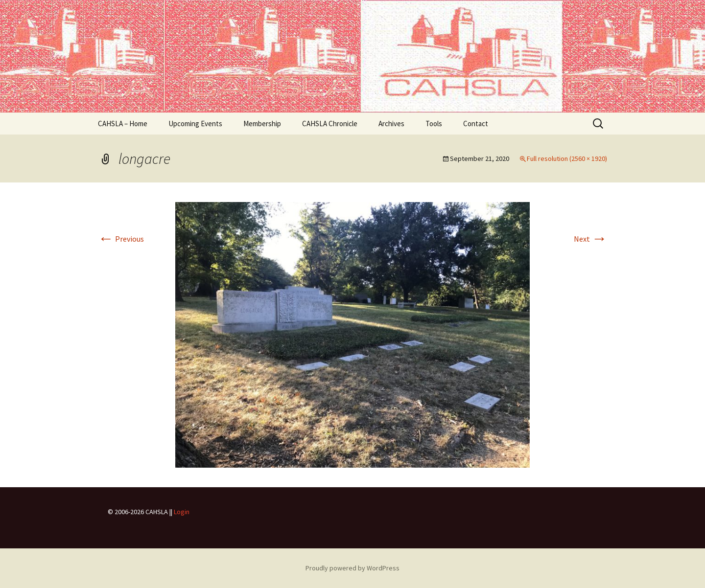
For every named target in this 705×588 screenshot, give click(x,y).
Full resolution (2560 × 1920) (567, 158)
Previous (121, 239)
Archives (391, 124)
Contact (476, 124)
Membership (262, 124)
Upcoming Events (195, 124)
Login (182, 512)
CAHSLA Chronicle (330, 124)
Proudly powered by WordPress (352, 568)
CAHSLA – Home (123, 124)
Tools (434, 124)
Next (590, 239)
